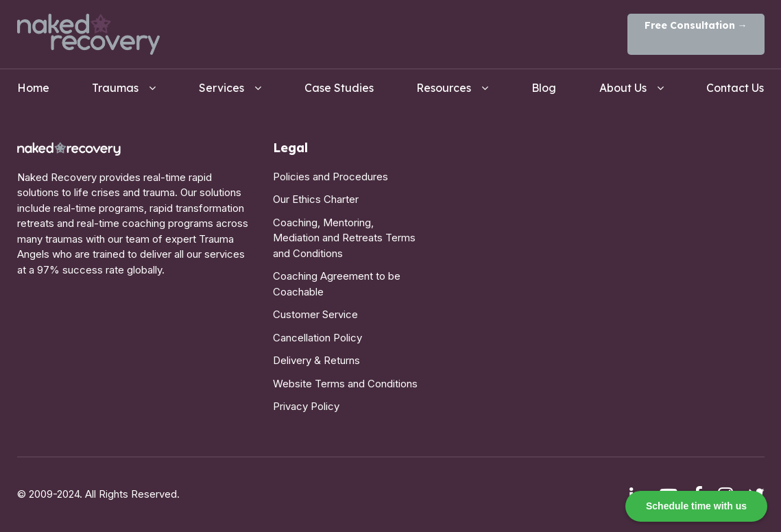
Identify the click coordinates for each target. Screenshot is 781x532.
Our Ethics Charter (316, 199)
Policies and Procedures (331, 177)
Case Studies (339, 88)
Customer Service (315, 314)
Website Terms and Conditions (345, 384)
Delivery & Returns (316, 360)
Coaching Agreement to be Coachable (337, 284)
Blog (544, 88)
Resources (444, 88)
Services (221, 88)
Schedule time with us (696, 506)
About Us (623, 88)
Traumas (115, 88)
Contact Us (735, 88)
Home (33, 88)
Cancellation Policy (317, 338)
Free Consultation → (696, 25)
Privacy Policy (306, 406)
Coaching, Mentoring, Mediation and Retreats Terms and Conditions (344, 238)
